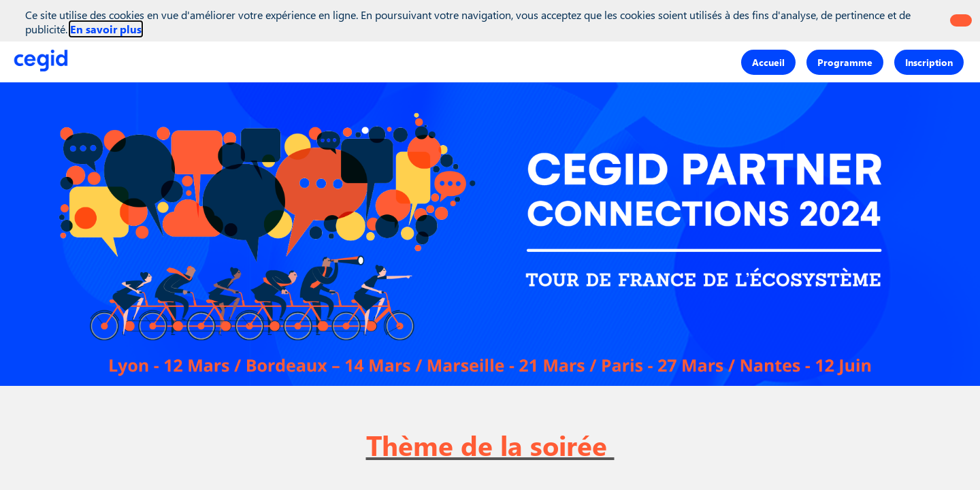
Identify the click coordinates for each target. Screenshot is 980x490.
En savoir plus (106, 29)
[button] (768, 62)
